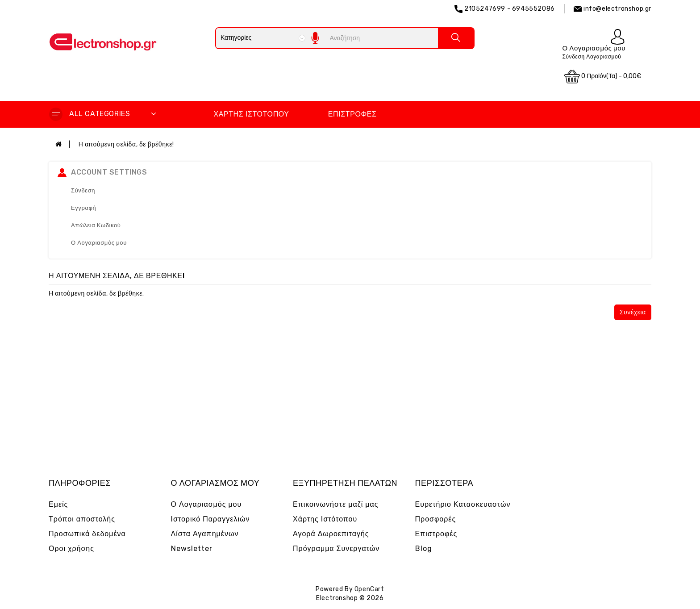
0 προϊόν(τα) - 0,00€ (603, 77)
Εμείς (58, 504)
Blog (424, 549)
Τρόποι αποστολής (82, 519)
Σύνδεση (83, 190)
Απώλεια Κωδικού (96, 225)
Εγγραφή (83, 208)
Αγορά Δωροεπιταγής (331, 534)
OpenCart (369, 589)
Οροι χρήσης (71, 549)
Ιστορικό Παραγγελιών (210, 519)
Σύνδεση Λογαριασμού (592, 57)
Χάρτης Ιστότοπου (251, 114)
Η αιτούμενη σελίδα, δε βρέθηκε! (126, 144)
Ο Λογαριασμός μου (99, 243)
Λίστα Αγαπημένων (205, 534)
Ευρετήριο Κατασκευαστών (463, 504)
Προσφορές (436, 519)
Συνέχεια (633, 312)
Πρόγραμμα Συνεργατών (336, 549)
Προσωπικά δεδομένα (87, 534)
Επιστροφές (352, 114)
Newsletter (192, 549)
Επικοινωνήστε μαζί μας (336, 504)
